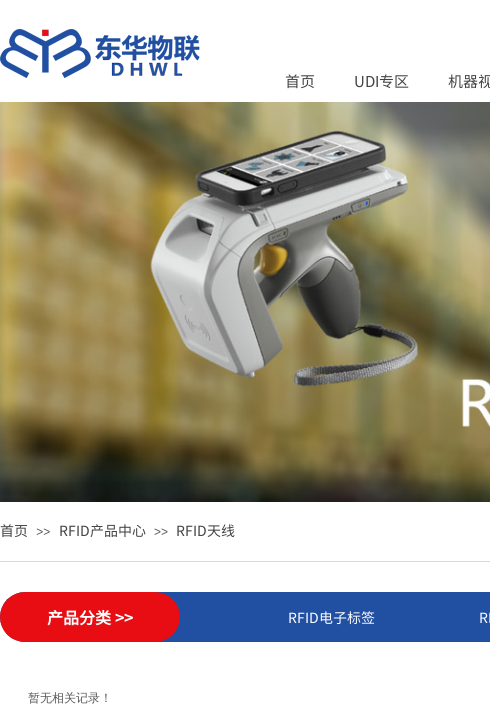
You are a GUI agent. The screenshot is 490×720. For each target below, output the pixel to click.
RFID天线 (205, 530)
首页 (300, 80)
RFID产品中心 (102, 530)
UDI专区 (381, 80)
